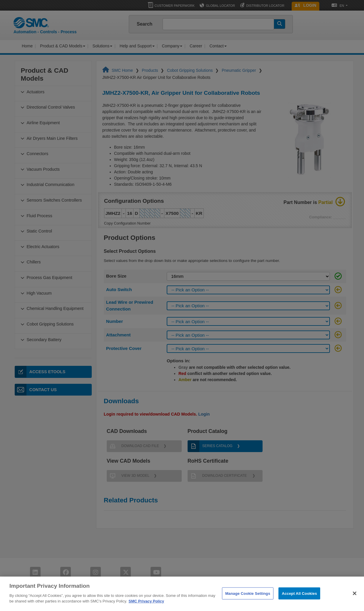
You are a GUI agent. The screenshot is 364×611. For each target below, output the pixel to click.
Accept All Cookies (299, 601)
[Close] (355, 601)
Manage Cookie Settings (248, 601)
